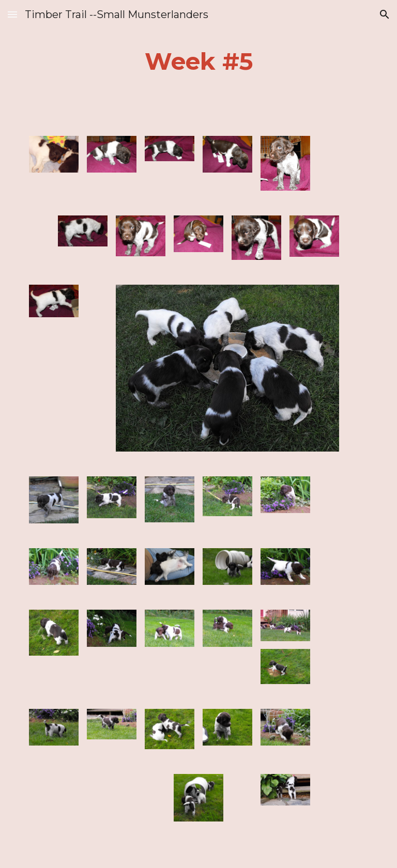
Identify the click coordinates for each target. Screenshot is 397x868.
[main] (198, 62)
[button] (12, 14)
